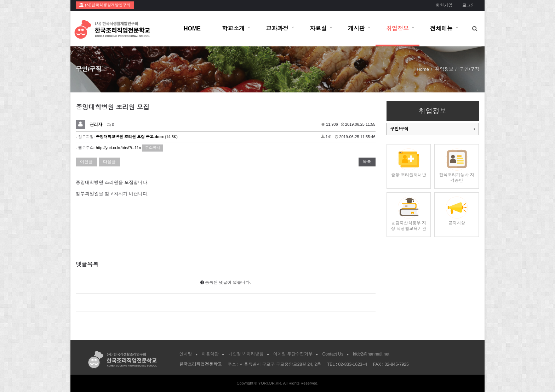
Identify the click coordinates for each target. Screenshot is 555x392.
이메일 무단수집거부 (293, 354)
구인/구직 (399, 129)
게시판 (356, 29)
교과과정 (277, 29)
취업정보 (397, 29)
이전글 (86, 162)
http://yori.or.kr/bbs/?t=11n (119, 148)
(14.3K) (137, 137)
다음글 (109, 162)
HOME (192, 29)
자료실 (318, 29)
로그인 (469, 5)
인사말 (186, 354)
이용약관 (210, 354)
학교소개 (233, 29)
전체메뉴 (441, 29)
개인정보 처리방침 (246, 354)
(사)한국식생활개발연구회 (105, 5)
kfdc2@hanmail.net (371, 354)
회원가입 (444, 5)
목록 (367, 162)
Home (423, 69)
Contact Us (333, 354)
